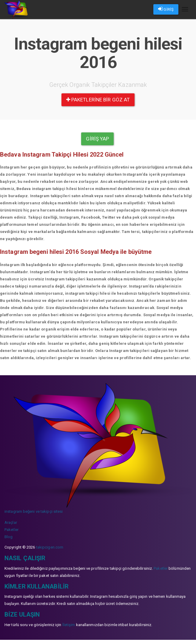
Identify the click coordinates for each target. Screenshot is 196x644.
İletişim (69, 625)
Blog (9, 537)
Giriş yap (97, 139)
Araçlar (11, 522)
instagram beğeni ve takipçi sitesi (34, 511)
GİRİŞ (166, 9)
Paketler (11, 530)
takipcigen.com (50, 547)
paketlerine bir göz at (98, 100)
